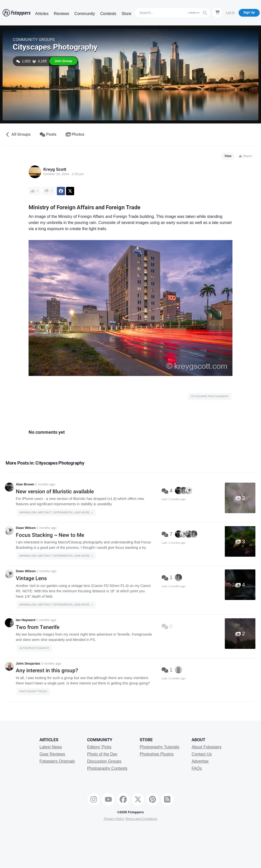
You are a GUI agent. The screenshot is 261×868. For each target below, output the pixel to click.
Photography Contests (107, 768)
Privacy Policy (114, 819)
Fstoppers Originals (57, 761)
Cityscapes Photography (55, 47)
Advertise (200, 761)
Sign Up (249, 12)
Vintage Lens (31, 578)
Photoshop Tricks (33, 691)
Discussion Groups (104, 761)
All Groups (18, 134)
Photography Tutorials (160, 747)
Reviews (61, 14)
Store (126, 14)
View (228, 156)
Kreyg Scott (55, 169)
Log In (230, 12)
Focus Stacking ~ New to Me (50, 535)
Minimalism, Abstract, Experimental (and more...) (56, 513)
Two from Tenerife (38, 627)
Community (85, 14)
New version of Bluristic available (55, 492)
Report (245, 156)
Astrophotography (34, 648)
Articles (42, 14)
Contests (108, 14)
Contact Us (202, 754)
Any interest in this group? (47, 671)
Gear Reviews (52, 754)
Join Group (63, 61)
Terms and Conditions (141, 819)
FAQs (197, 768)
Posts (48, 134)
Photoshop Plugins (157, 754)
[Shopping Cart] (217, 12)
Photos (75, 134)
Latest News (51, 747)
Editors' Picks (99, 747)
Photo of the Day (102, 754)
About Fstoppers (207, 747)
